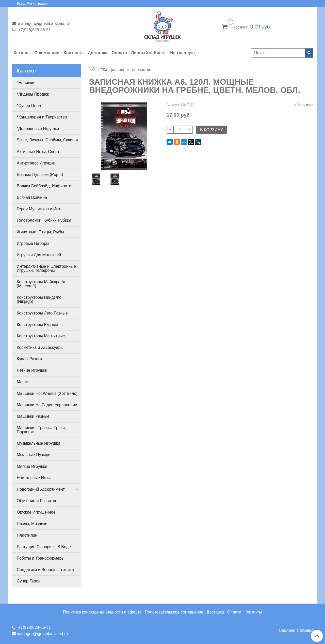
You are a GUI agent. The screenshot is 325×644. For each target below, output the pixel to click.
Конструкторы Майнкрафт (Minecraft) (41, 284)
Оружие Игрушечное (36, 512)
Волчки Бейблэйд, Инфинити (44, 186)
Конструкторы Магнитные (41, 336)
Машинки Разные (33, 416)
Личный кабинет (149, 53)
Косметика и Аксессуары (40, 347)
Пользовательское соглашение (174, 612)
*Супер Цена (29, 106)
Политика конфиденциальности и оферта (102, 612)
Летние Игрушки (32, 370)
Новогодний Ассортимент (41, 489)
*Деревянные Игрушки (38, 129)
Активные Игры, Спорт (38, 152)
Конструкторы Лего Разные (42, 313)
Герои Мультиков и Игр (38, 209)
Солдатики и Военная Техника (45, 570)
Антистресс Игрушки (36, 163)
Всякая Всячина (32, 197)
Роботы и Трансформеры (41, 558)
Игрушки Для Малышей (39, 255)
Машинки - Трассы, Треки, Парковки (41, 430)
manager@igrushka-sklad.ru (43, 24)
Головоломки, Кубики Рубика (44, 220)
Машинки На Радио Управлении (47, 405)
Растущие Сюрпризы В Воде (44, 547)
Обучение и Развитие (37, 501)
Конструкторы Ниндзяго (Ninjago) (39, 299)
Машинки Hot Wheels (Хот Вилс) (47, 393)
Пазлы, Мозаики (32, 524)
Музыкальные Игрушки (38, 443)
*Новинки (26, 83)
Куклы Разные (30, 359)
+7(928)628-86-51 (34, 30)
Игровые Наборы (33, 243)
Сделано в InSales (296, 631)
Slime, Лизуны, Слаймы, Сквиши (47, 140)
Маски (23, 382)
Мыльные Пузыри (34, 455)
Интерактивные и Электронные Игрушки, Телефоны (46, 268)
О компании (47, 53)
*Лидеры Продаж (33, 94)
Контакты (74, 53)
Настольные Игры (34, 478)
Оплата (119, 53)
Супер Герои (29, 581)
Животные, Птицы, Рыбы (40, 232)
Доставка (98, 53)
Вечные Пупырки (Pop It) (40, 175)
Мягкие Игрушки (32, 466)
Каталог (22, 53)
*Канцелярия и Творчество (126, 70)
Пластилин (27, 535)
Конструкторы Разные (37, 325)
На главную (182, 53)
